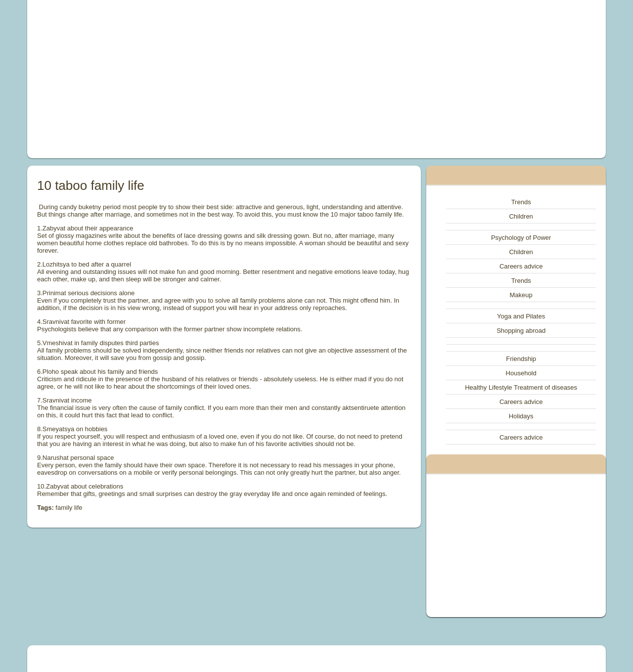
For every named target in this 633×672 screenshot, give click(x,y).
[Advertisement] (205, 79)
